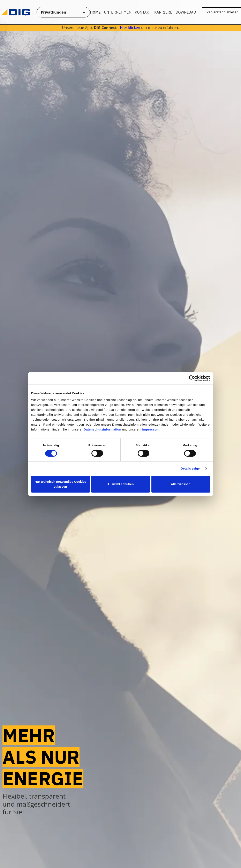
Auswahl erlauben (120, 484)
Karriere (163, 12)
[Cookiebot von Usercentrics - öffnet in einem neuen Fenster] (192, 378)
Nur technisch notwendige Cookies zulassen (60, 484)
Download (186, 12)
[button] (63, 12)
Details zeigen (191, 468)
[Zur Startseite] (16, 12)
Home (95, 12)
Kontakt (143, 12)
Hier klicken (130, 28)
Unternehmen (118, 12)
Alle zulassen (180, 484)
